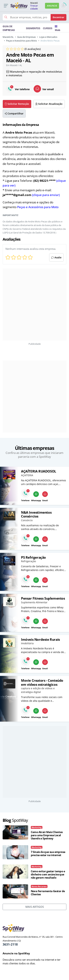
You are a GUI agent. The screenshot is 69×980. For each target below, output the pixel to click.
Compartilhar (14, 114)
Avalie (56, 258)
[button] (6, 6)
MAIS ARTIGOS (35, 907)
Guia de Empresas (26, 37)
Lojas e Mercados (48, 37)
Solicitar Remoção (17, 104)
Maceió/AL (8, 37)
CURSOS (48, 28)
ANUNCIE (52, 6)
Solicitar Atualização (49, 104)
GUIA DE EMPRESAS (9, 28)
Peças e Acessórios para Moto (22, 41)
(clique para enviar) (46, 195)
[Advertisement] (26, 305)
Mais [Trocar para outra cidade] (57, 28)
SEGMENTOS (33, 28)
